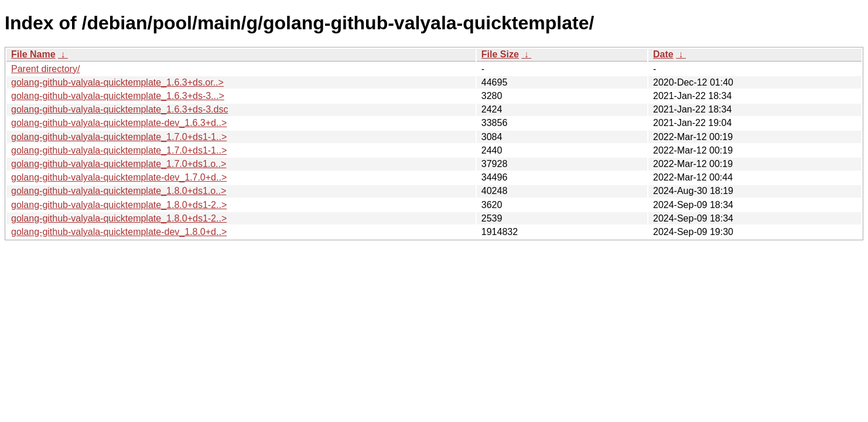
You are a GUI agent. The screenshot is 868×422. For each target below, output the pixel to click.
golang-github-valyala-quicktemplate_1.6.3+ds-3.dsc (119, 109)
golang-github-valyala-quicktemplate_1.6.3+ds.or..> (117, 82)
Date (663, 54)
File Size (500, 54)
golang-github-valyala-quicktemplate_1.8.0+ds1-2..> (119, 205)
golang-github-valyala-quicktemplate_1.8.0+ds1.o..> (119, 191)
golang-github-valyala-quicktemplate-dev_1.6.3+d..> (119, 123)
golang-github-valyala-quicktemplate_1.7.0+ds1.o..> (119, 164)
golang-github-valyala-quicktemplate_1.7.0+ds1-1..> (119, 137)
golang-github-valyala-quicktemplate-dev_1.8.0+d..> (119, 232)
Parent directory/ (45, 69)
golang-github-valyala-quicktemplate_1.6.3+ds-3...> (118, 96)
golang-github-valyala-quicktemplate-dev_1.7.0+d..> (119, 177)
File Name (33, 54)
